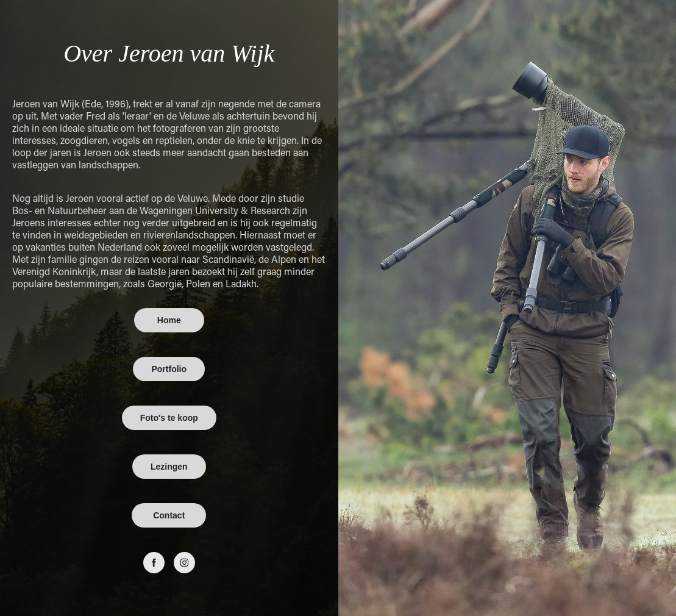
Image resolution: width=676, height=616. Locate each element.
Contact (169, 515)
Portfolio (169, 369)
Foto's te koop (169, 418)
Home (169, 320)
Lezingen (169, 467)
